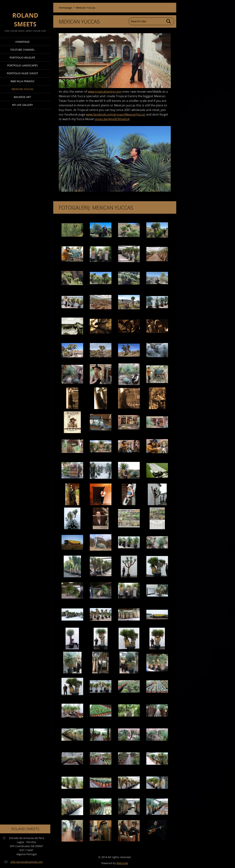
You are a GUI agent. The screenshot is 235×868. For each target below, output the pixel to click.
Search (169, 21)
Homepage (22, 42)
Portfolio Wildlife (22, 58)
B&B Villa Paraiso (22, 81)
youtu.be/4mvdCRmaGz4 (112, 119)
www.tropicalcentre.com (105, 92)
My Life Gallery (22, 105)
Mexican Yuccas (22, 89)
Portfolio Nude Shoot (22, 73)
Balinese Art (22, 97)
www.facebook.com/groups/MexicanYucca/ (116, 114)
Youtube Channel (22, 50)
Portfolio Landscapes (22, 65)
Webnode (122, 863)
